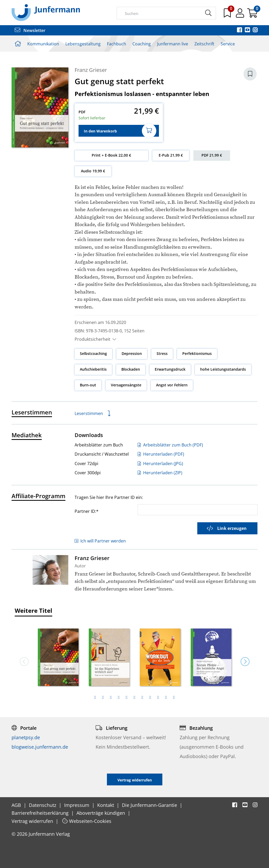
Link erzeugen (227, 528)
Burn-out (88, 385)
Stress (162, 353)
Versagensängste (126, 385)
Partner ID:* (87, 511)
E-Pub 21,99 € (171, 155)
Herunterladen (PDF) (161, 454)
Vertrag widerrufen (33, 821)
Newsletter (30, 30)
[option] (58, 656)
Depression (132, 353)
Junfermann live (173, 44)
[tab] (95, 697)
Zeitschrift (204, 44)
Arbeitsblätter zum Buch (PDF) (170, 445)
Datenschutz (43, 805)
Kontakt (106, 805)
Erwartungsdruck (170, 369)
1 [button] (95, 697)
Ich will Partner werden (100, 541)
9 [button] (158, 697)
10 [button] (166, 697)
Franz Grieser (91, 70)
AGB (17, 805)
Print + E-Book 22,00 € (111, 155)
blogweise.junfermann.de (40, 747)
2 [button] (103, 697)
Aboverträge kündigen (101, 813)
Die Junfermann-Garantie (150, 805)
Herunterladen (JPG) (160, 464)
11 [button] (174, 697)
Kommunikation (43, 44)
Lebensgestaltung (83, 44)
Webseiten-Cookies (87, 821)
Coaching (142, 44)
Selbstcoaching (93, 353)
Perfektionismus (197, 353)
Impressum (77, 805)
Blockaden (131, 369)
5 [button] (127, 697)
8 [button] (150, 697)
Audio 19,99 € (93, 171)
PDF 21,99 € (212, 155)
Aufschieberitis (93, 369)
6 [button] (134, 697)
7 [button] (142, 697)
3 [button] (111, 697)
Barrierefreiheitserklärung (41, 813)
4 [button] (119, 697)
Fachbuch (117, 44)
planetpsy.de (26, 737)
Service (228, 44)
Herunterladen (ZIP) (160, 473)
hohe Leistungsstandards (223, 369)
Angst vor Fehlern (172, 385)
